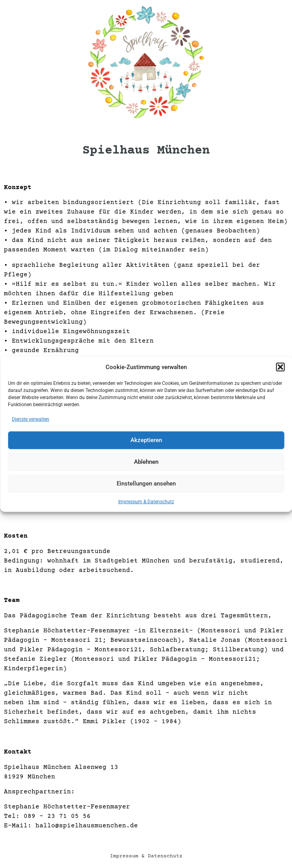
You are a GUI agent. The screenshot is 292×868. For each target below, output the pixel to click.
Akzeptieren (146, 442)
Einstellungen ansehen (146, 485)
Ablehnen (146, 463)
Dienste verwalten (31, 421)
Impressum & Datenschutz (146, 503)
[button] (280, 369)
